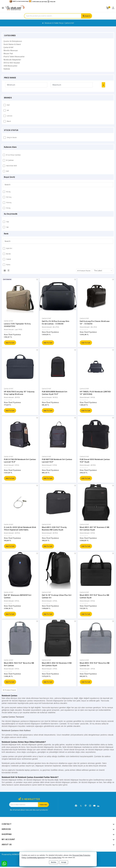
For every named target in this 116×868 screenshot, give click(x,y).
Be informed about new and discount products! (29, 811)
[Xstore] (15, 8)
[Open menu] (3, 8)
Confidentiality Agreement (36, 857)
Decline (54, 862)
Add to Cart (10, 343)
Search (88, 16)
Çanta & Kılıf (8, 321)
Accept (64, 862)
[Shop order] (103, 271)
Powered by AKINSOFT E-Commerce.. (17, 856)
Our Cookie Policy (55, 857)
